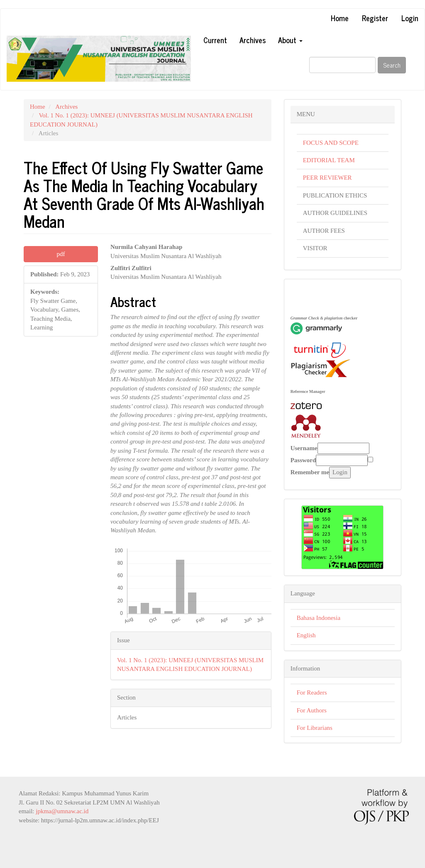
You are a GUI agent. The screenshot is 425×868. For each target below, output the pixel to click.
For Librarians (315, 728)
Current (215, 40)
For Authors (312, 710)
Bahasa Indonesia (319, 618)
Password (303, 460)
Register (375, 18)
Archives (253, 40)
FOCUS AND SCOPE (331, 143)
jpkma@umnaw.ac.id (62, 811)
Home (340, 18)
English (306, 635)
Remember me (310, 472)
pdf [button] (61, 254)
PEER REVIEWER (327, 178)
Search (392, 65)
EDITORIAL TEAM (329, 160)
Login (410, 18)
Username (304, 448)
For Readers (312, 692)
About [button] (290, 40)
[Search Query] (342, 65)
